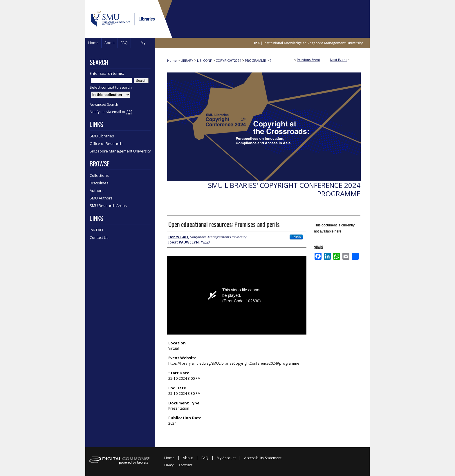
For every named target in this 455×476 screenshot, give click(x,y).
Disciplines (99, 183)
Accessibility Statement (263, 458)
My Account (226, 458)
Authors (97, 190)
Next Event (338, 60)
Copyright (186, 465)
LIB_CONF (205, 60)
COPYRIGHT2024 (229, 60)
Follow (296, 237)
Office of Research (106, 143)
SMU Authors (101, 198)
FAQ (205, 458)
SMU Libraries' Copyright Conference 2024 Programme (284, 189)
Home (172, 60)
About (188, 458)
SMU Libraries (102, 136)
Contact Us (99, 237)
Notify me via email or (111, 112)
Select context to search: (111, 87)
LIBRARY (187, 60)
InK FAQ (96, 230)
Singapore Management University (120, 151)
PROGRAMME (256, 60)
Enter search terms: (107, 73)
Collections (99, 175)
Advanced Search (104, 105)
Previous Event (308, 60)
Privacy (169, 465)
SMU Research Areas (108, 206)
